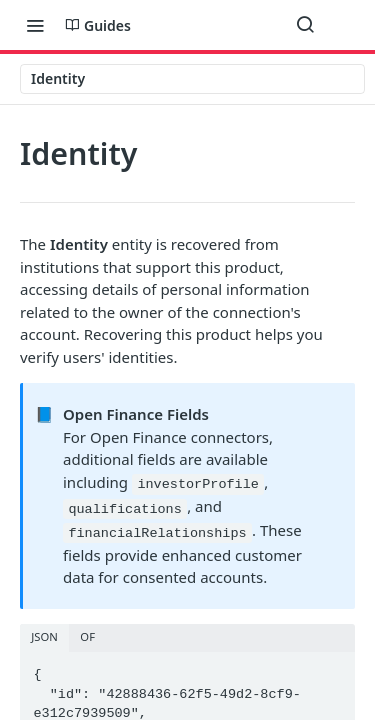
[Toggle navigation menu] (35, 25)
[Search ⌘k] (305, 25)
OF (87, 636)
